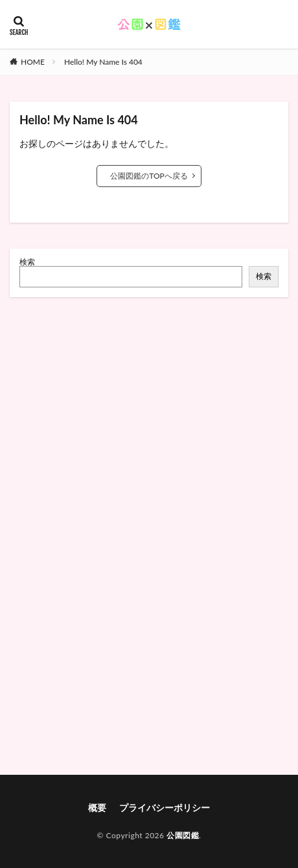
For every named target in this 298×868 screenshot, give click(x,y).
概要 (97, 807)
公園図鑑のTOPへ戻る (149, 176)
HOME (33, 62)
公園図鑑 (183, 835)
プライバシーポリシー (165, 807)
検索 (27, 262)
